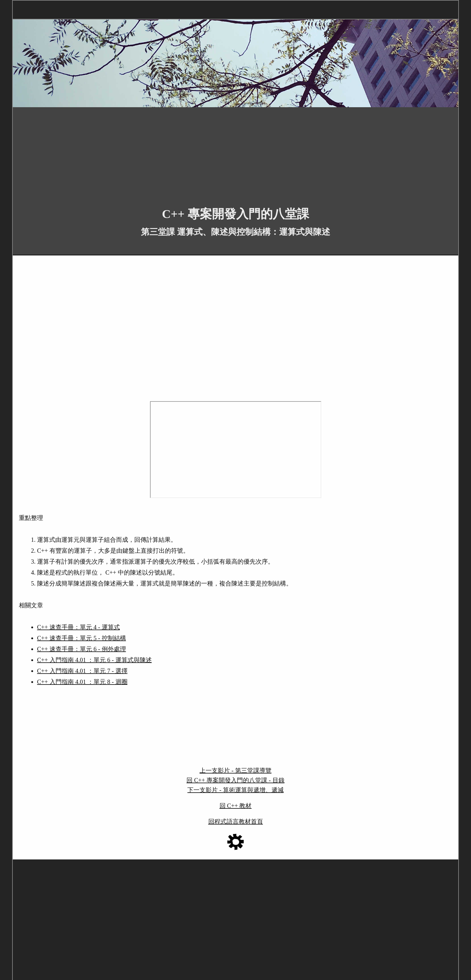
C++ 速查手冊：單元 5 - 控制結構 (82, 638)
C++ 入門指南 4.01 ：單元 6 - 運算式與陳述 (94, 660)
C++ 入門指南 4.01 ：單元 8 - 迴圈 (82, 682)
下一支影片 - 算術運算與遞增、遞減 (235, 790)
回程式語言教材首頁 (236, 821)
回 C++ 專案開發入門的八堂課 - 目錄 (235, 780)
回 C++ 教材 (236, 806)
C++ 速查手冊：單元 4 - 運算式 (78, 627)
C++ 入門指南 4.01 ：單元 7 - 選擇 (82, 671)
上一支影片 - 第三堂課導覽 (235, 770)
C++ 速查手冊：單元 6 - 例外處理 (82, 649)
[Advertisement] (195, 152)
